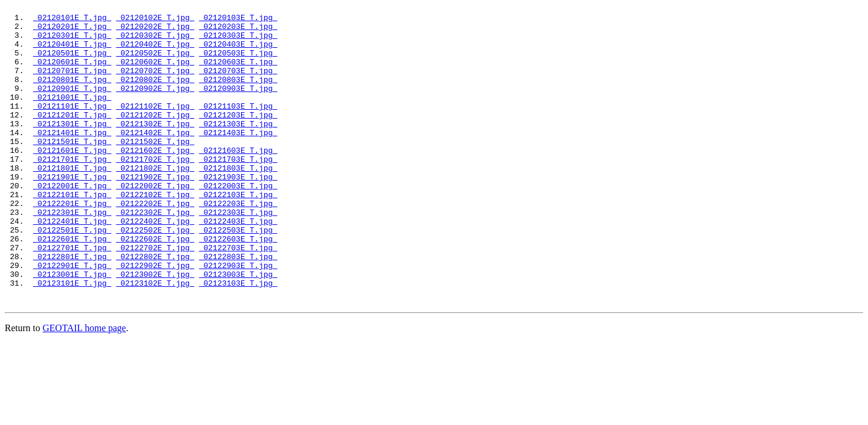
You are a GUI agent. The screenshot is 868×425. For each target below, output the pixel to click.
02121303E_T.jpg (238, 148)
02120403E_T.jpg (238, 53)
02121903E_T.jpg (238, 212)
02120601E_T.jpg (72, 74)
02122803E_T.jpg (238, 308)
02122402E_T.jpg (155, 265)
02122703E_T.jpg (238, 297)
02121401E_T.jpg (72, 159)
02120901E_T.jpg (72, 106)
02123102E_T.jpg (155, 339)
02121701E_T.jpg (72, 191)
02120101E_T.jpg (72, 21)
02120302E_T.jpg (155, 42)
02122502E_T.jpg (155, 276)
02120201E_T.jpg (72, 31)
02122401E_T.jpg (72, 265)
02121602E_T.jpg (155, 180)
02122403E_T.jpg (238, 265)
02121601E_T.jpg (72, 180)
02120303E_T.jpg (238, 42)
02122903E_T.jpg (238, 318)
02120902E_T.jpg (155, 106)
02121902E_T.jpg (155, 212)
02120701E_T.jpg (72, 84)
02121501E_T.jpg (72, 169)
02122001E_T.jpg (72, 223)
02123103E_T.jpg (238, 339)
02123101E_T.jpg (72, 339)
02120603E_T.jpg (238, 74)
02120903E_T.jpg (238, 106)
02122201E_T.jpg (72, 244)
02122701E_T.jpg (72, 297)
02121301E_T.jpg (72, 148)
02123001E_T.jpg (72, 329)
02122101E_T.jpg (72, 233)
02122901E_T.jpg (72, 318)
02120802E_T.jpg (155, 95)
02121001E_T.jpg (72, 116)
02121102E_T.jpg (155, 127)
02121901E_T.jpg (72, 212)
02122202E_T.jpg (155, 244)
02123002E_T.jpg (155, 329)
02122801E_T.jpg (72, 308)
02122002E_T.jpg (155, 223)
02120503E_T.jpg (238, 63)
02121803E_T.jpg (238, 201)
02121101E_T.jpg (72, 127)
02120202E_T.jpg (155, 31)
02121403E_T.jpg (238, 159)
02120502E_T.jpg (155, 63)
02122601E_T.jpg (72, 286)
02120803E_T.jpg (238, 95)
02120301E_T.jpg (72, 42)
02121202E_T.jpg (155, 138)
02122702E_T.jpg (155, 297)
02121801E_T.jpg (72, 201)
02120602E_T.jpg (155, 74)
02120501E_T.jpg (72, 63)
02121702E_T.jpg (155, 191)
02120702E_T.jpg (155, 84)
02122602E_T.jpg (155, 286)
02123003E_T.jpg (238, 329)
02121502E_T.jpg (155, 169)
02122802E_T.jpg (155, 308)
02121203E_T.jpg (238, 138)
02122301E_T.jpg (72, 254)
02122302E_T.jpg (155, 254)
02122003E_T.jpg (238, 223)
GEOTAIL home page (84, 386)
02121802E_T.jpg (155, 201)
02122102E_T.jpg (155, 233)
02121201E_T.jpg (72, 138)
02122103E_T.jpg (238, 233)
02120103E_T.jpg (238, 21)
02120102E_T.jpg (155, 21)
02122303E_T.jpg (238, 254)
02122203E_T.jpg (238, 244)
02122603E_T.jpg (238, 286)
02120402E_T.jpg (155, 53)
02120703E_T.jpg (238, 84)
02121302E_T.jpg (155, 148)
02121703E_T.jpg (238, 191)
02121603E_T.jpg (238, 180)
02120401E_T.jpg (72, 53)
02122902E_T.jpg (155, 318)
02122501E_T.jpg (72, 276)
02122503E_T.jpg (238, 276)
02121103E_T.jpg (238, 127)
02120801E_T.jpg (72, 95)
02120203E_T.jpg (238, 31)
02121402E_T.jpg (155, 159)
